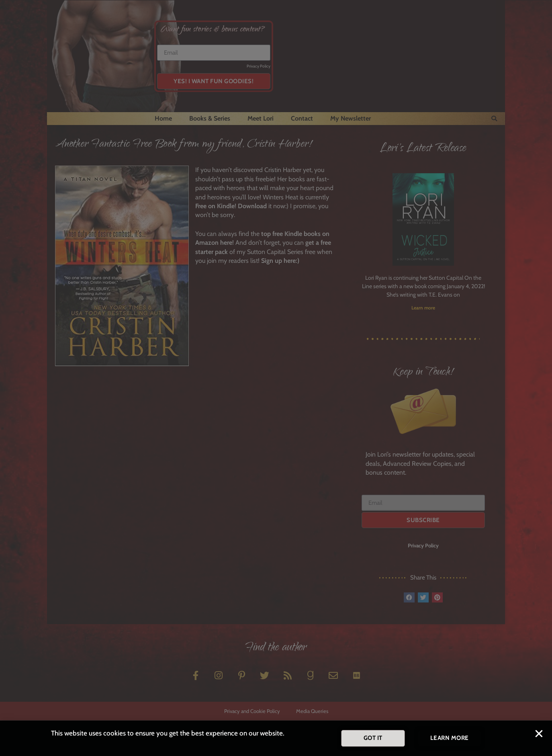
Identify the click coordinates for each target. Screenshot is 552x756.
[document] (276, 378)
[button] (539, 735)
